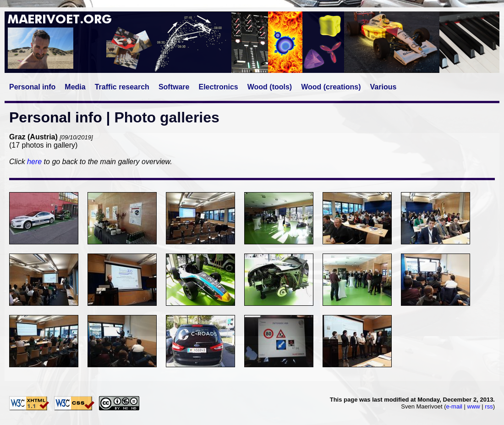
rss (489, 406)
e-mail (454, 406)
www (474, 406)
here (34, 162)
